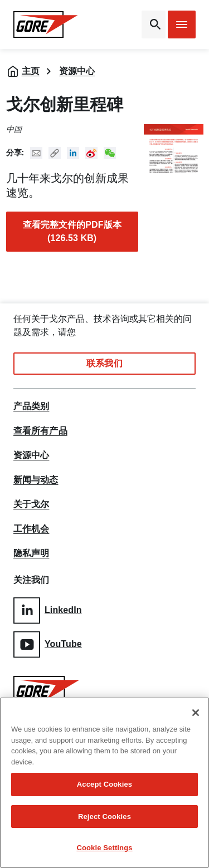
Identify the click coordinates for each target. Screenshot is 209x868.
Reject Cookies (104, 816)
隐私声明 (31, 553)
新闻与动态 (36, 480)
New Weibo (91, 153)
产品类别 (31, 406)
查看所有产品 (40, 431)
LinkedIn (48, 610)
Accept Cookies (104, 784)
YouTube (48, 644)
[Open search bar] (154, 24)
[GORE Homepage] (46, 24)
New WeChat (110, 153)
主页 (31, 71)
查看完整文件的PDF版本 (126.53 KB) (72, 231)
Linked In (73, 153)
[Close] (196, 713)
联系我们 (104, 363)
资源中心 (77, 71)
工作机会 (31, 529)
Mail (36, 153)
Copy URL (55, 153)
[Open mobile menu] (182, 24)
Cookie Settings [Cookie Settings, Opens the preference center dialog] (104, 848)
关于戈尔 (31, 504)
